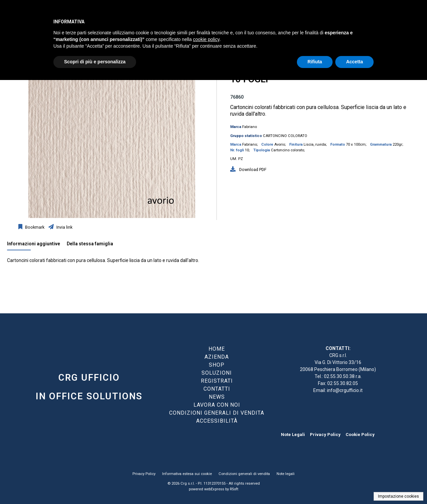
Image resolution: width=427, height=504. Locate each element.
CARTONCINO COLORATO (285, 136)
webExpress (214, 489)
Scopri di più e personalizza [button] (95, 62)
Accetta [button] (354, 62)
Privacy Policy (325, 434)
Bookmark (34, 227)
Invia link (64, 227)
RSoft (234, 489)
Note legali (286, 474)
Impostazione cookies (398, 496)
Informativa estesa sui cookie (187, 474)
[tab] (37, 245)
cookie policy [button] (206, 39)
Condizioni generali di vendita (244, 474)
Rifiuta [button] (315, 62)
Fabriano (250, 127)
